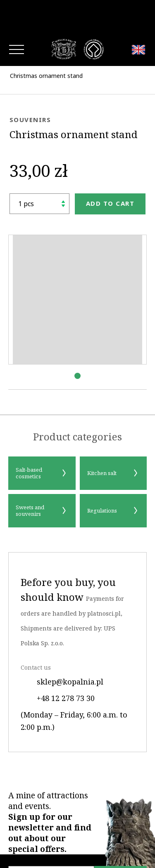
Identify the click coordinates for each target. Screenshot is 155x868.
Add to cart (110, 171)
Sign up (121, 844)
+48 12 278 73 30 (58, 665)
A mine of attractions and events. (50, 789)
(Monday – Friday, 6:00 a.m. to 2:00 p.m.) (74, 688)
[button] (77, 343)
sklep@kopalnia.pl (62, 649)
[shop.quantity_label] (39, 171)
